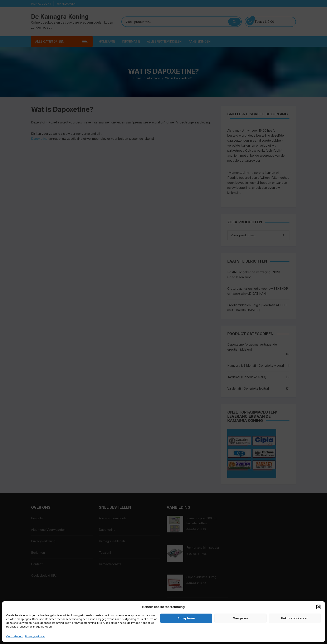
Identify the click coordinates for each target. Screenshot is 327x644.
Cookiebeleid (15, 636)
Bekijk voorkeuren (295, 618)
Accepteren (186, 618)
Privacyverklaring (36, 636)
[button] (319, 607)
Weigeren (240, 618)
